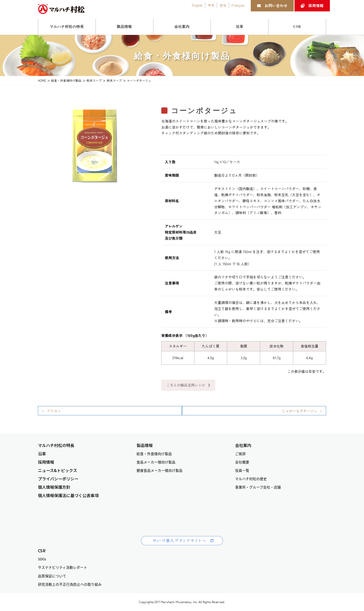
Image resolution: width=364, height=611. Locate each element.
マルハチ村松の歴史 (251, 479)
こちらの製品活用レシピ (188, 385)
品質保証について (52, 576)
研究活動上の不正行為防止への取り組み (70, 584)
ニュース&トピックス (58, 470)
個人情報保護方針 (54, 487)
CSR (42, 551)
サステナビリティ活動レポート (63, 567)
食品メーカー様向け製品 (156, 462)
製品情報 (145, 445)
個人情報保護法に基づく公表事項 (68, 495)
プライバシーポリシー (58, 479)
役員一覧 (242, 470)
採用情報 (312, 5)
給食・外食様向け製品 (154, 454)
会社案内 (243, 445)
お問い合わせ (272, 5)
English (197, 5)
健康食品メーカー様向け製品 (160, 470)
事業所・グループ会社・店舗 (258, 487)
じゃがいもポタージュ (300, 411)
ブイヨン (54, 411)
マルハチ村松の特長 (56, 445)
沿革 (42, 454)
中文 (211, 5)
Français (238, 5)
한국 (223, 5)
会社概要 (242, 462)
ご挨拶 (240, 454)
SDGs (42, 559)
